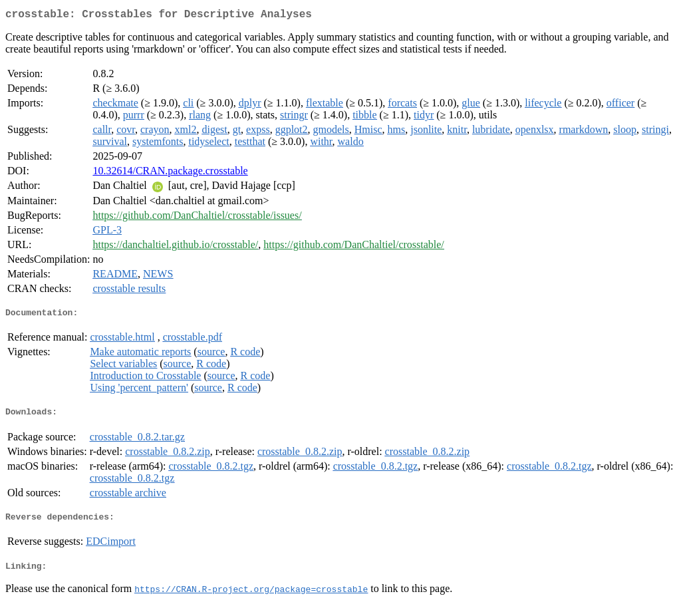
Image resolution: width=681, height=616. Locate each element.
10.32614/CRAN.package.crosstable (170, 173)
